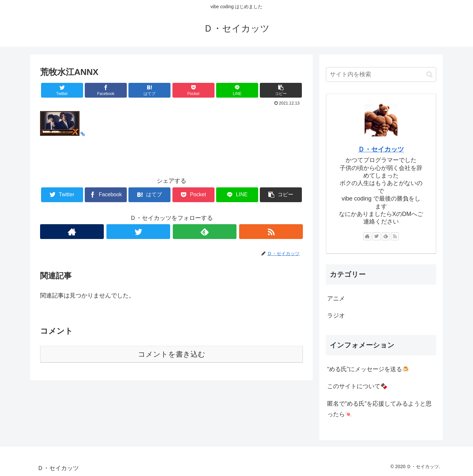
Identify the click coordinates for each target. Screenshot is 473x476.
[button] (429, 74)
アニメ (336, 298)
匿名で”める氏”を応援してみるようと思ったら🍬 (379, 409)
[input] (381, 74)
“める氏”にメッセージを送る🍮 (368, 369)
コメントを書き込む (172, 354)
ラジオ (336, 316)
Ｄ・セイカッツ (381, 149)
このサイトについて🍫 (357, 386)
